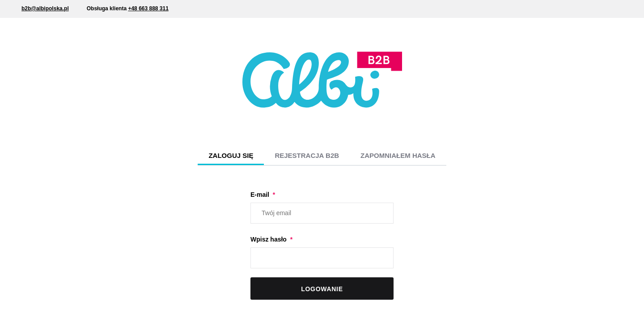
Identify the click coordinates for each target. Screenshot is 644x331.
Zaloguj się (231, 155)
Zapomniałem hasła (398, 155)
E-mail (261, 195)
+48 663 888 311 (148, 8)
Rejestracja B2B (307, 155)
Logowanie (322, 289)
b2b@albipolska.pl (45, 8)
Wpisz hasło (269, 239)
